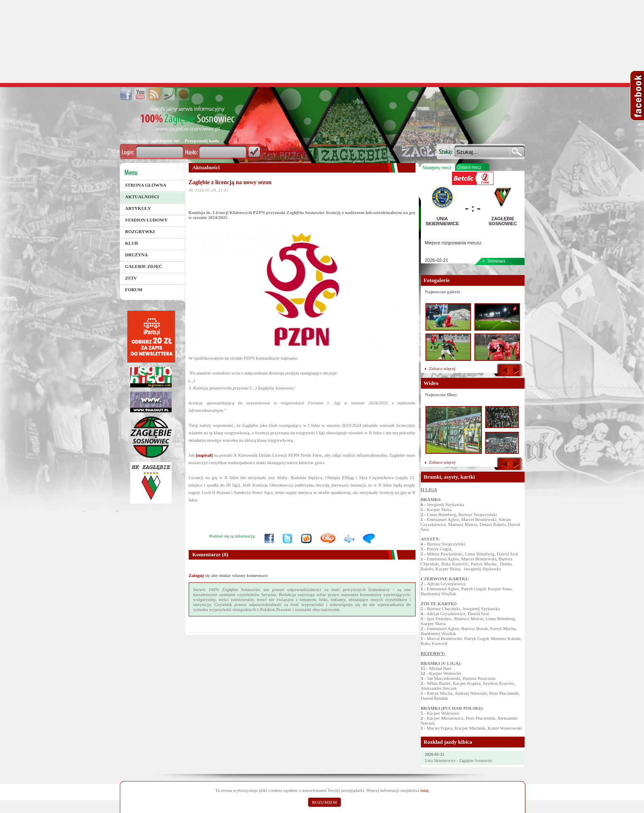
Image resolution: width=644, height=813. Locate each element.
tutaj (425, 790)
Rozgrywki (140, 231)
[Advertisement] (322, 41)
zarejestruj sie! (166, 141)
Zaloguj (196, 575)
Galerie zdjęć (144, 266)
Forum (134, 290)
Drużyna (137, 255)
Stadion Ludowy (147, 220)
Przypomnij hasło (202, 141)
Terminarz (496, 261)
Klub (132, 243)
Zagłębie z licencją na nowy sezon (230, 182)
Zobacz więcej (442, 368)
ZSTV (131, 278)
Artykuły (138, 208)
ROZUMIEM (325, 802)
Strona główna (146, 185)
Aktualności (142, 197)
